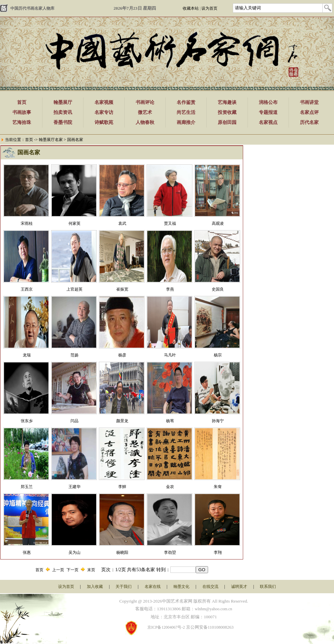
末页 (91, 570)
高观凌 (218, 223)
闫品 (74, 421)
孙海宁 (218, 421)
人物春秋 (145, 122)
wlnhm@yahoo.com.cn (213, 609)
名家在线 (153, 587)
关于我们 (124, 587)
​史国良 (218, 289)
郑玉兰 (27, 487)
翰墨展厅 (63, 102)
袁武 (122, 223)
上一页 (58, 570)
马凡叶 (170, 355)
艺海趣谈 (227, 102)
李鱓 (122, 487)
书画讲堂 (309, 102)
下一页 (72, 570)
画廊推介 (186, 122)
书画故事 (22, 112)
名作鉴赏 (186, 102)
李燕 (170, 289)
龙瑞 (27, 355)
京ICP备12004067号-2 (166, 627)
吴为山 (74, 552)
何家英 (74, 223)
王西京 (27, 289)
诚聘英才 (239, 587)
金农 (170, 487)
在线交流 (210, 587)
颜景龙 (122, 421)
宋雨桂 (27, 223)
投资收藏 (227, 112)
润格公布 (268, 102)
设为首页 (209, 8)
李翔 (218, 552)
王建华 (74, 487)
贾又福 (170, 223)
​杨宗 (218, 355)
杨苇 (170, 421)
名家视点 (268, 122)
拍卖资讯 (63, 112)
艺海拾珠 (22, 122)
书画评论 (145, 102)
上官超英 (74, 289)
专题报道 (268, 112)
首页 (22, 102)
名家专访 (104, 112)
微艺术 (145, 112)
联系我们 (268, 587)
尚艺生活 (186, 112)
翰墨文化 (181, 587)
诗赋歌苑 (104, 122)
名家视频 (104, 102)
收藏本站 (191, 8)
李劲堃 (170, 552)
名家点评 (309, 112)
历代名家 (309, 122)
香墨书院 (63, 122)
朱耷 (218, 487)
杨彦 (122, 355)
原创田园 (227, 122)
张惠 (27, 552)
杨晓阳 (122, 552)
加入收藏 (95, 587)
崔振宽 (122, 289)
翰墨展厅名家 (51, 140)
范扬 (74, 355)
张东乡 (27, 421)
